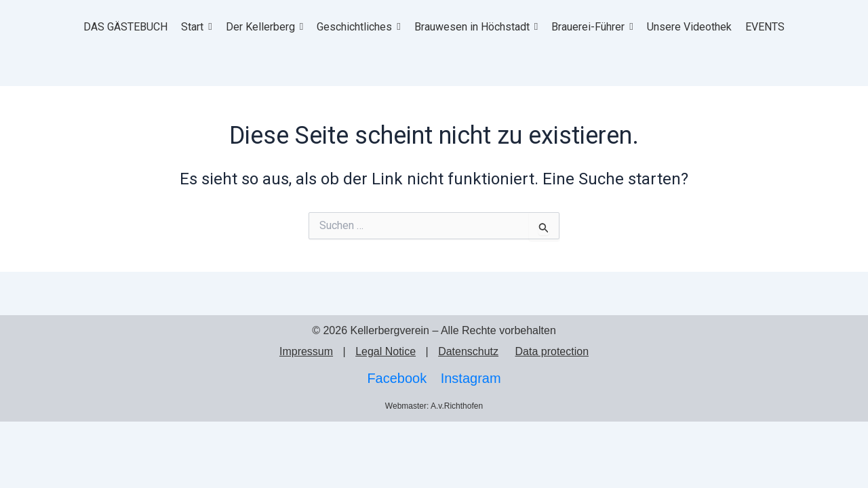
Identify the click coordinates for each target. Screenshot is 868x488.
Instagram (471, 378)
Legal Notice (386, 351)
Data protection (552, 351)
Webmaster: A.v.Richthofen (434, 406)
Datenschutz (468, 351)
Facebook (397, 378)
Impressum (306, 351)
